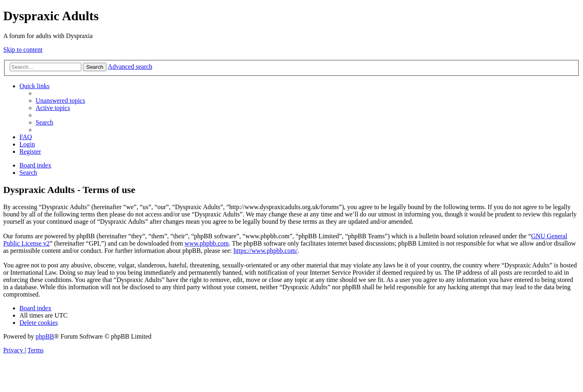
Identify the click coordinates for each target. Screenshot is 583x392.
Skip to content (23, 50)
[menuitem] (60, 101)
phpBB (45, 336)
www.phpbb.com (207, 243)
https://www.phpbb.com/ (266, 251)
